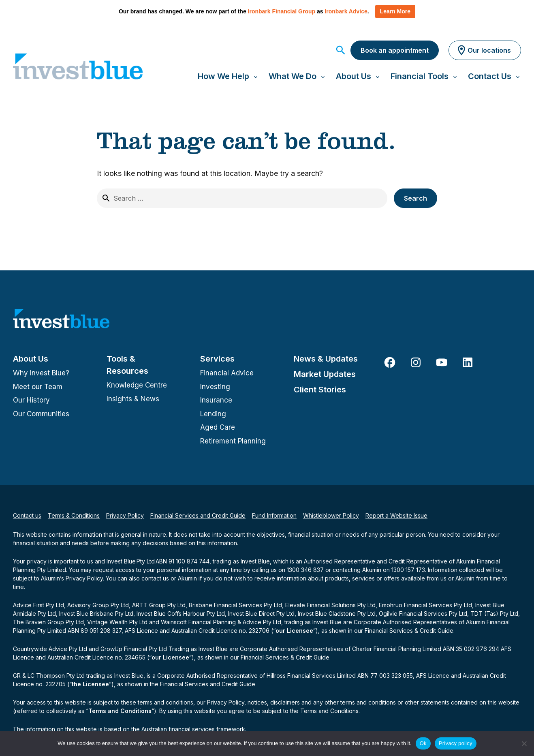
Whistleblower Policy (331, 515)
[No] (524, 743)
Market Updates (325, 374)
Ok (423, 743)
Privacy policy (456, 743)
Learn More (395, 11)
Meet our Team (38, 387)
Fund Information (274, 515)
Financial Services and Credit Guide (198, 515)
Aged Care (218, 427)
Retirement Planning (233, 441)
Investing (215, 387)
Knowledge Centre (137, 385)
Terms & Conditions (74, 515)
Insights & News (133, 399)
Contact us (27, 515)
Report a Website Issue (396, 515)
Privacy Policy (125, 515)
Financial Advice (227, 373)
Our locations (483, 50)
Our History (31, 400)
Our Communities (41, 414)
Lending (213, 414)
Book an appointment (395, 50)
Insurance (216, 400)
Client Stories (320, 390)
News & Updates (326, 359)
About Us (31, 359)
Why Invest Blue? (41, 373)
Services (217, 359)
